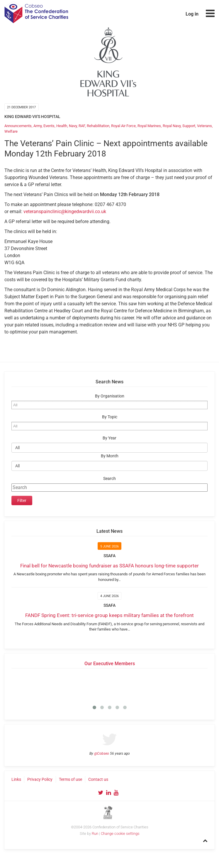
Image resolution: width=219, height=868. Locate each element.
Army (38, 126)
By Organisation (110, 396)
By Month (110, 456)
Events (49, 126)
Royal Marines (149, 126)
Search (109, 479)
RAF (82, 126)
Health (62, 126)
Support (189, 126)
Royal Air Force (123, 126)
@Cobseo (102, 754)
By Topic (110, 417)
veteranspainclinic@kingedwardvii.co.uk (65, 211)
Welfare (11, 131)
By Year (109, 438)
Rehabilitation (98, 126)
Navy (73, 126)
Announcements (18, 126)
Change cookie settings (120, 834)
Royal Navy (172, 126)
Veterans (204, 126)
